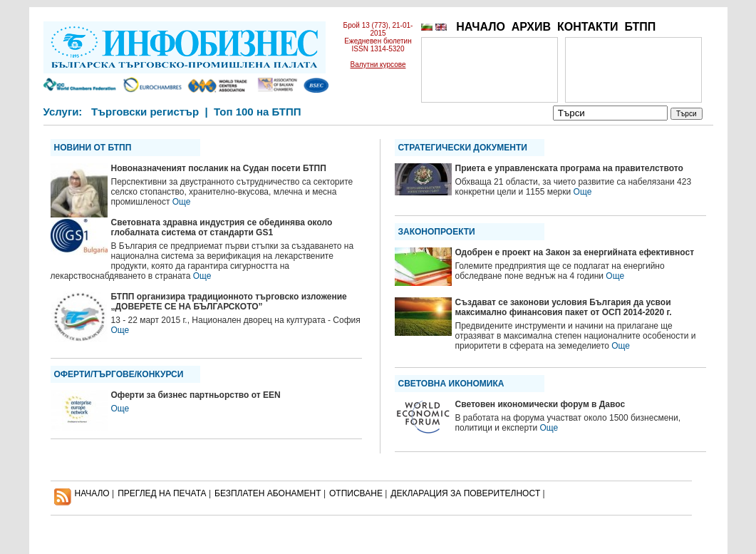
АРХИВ (531, 27)
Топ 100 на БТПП (258, 112)
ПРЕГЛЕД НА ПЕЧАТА (162, 493)
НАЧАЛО (481, 27)
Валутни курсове (378, 65)
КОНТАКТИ (588, 27)
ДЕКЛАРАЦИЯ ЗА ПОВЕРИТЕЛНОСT (465, 493)
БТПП (640, 27)
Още (182, 202)
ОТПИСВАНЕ (356, 493)
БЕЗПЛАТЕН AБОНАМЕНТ (268, 493)
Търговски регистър (145, 112)
